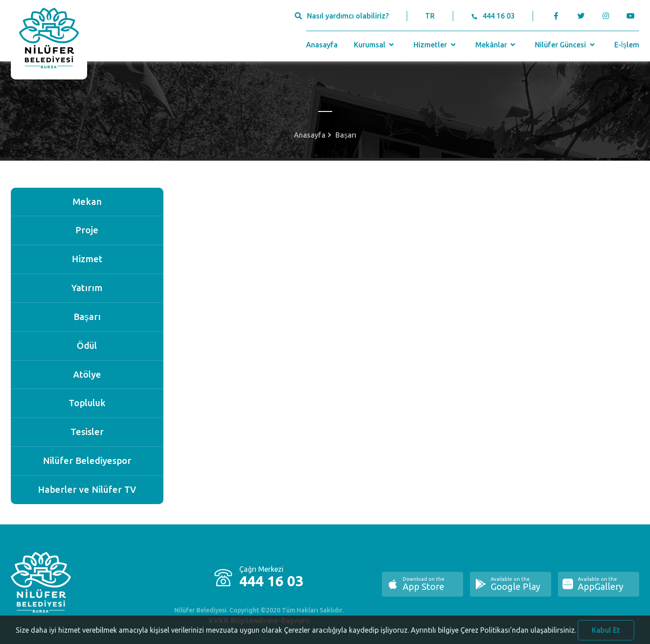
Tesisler (87, 432)
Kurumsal (375, 45)
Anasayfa (322, 45)
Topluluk (87, 403)
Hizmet (87, 259)
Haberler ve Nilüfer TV (87, 489)
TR (430, 16)
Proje (87, 230)
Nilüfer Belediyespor (87, 461)
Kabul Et (606, 633)
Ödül (87, 345)
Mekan (87, 202)
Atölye (87, 374)
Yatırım (87, 288)
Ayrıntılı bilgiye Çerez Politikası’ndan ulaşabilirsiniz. (493, 633)
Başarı (87, 317)
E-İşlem (627, 45)
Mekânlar (496, 45)
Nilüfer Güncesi (566, 45)
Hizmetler (435, 45)
